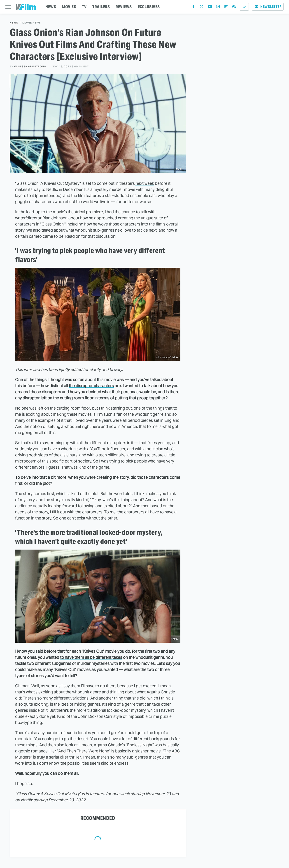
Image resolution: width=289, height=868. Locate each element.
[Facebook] (193, 8)
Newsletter (268, 7)
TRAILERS (101, 7)
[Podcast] (244, 7)
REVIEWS (124, 7)
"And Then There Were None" (84, 751)
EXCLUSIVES (149, 7)
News (14, 23)
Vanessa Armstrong (30, 66)
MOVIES (69, 7)
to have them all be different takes (91, 657)
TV (84, 7)
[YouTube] (210, 8)
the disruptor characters (91, 386)
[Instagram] (218, 8)
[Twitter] (202, 8)
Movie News (32, 23)
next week (144, 183)
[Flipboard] (226, 8)
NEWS (51, 7)
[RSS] (234, 8)
